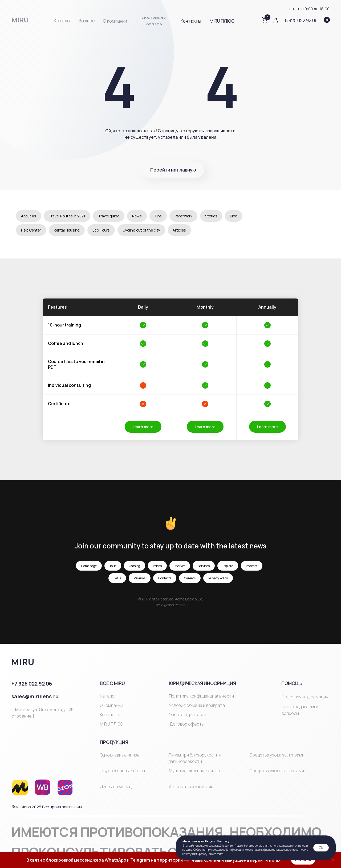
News (140, 216)
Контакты (109, 715)
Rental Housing (69, 230)
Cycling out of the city (145, 230)
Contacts (165, 578)
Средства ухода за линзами (277, 755)
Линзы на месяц (116, 787)
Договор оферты (187, 724)
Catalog (135, 566)
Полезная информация (305, 697)
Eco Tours (104, 230)
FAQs (117, 578)
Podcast (252, 566)
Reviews (140, 578)
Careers (190, 578)
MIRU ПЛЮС (111, 724)
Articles (184, 230)
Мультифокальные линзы (194, 771)
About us (29, 216)
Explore (228, 566)
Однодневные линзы (120, 755)
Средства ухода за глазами (277, 771)
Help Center (32, 230)
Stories (217, 216)
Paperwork (188, 216)
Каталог (108, 696)
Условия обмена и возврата (197, 706)
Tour (113, 566)
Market (180, 566)
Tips (162, 216)
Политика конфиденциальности (201, 696)
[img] (327, 20)
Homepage (89, 566)
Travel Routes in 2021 (69, 216)
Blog (240, 216)
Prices (157, 566)
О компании (111, 706)
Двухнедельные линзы (122, 771)
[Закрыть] (333, 860)
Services (204, 566)
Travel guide (112, 216)
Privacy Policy (218, 578)
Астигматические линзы (194, 787)
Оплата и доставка (188, 715)
